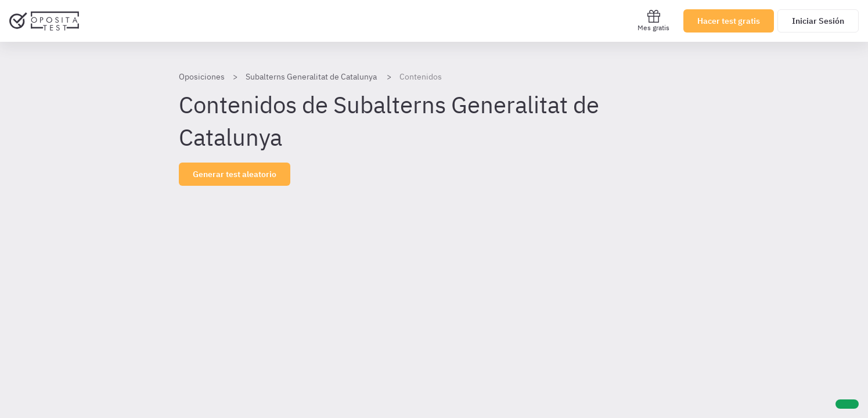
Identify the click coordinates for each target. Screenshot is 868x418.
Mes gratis (653, 21)
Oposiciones (202, 77)
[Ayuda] (847, 404)
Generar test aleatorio (235, 174)
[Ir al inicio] (44, 21)
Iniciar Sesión (818, 21)
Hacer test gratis (729, 21)
